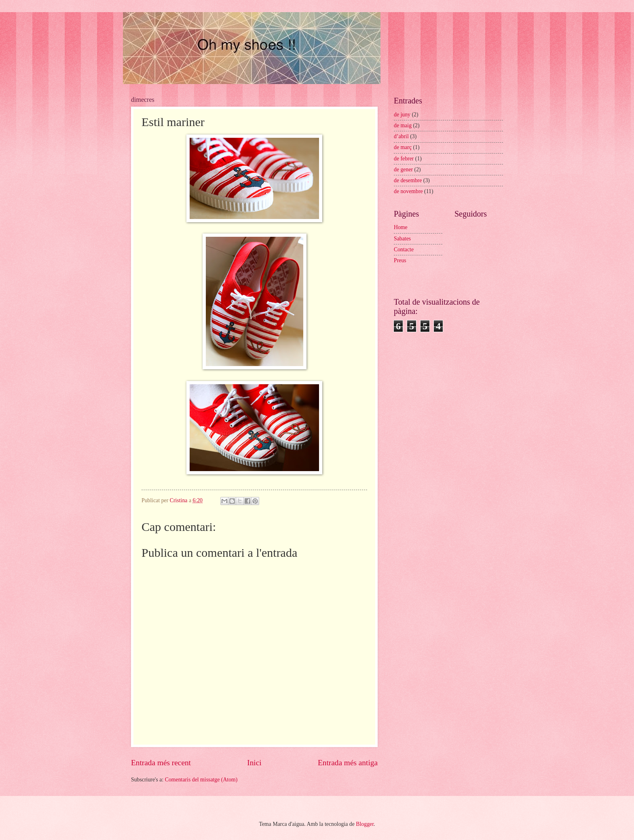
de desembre (408, 180)
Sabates (402, 239)
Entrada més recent (161, 763)
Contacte (404, 249)
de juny (402, 115)
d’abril (401, 136)
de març (403, 147)
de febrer (404, 159)
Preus (400, 260)
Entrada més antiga (348, 763)
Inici (254, 763)
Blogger (365, 824)
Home (401, 227)
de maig (403, 125)
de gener (403, 169)
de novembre (408, 191)
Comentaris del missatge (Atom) (201, 780)
